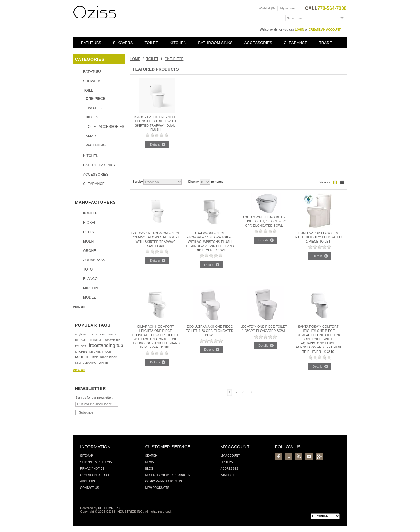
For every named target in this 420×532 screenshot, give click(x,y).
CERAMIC (81, 340)
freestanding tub (106, 345)
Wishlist (227, 475)
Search (151, 456)
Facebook (278, 457)
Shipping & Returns (96, 462)
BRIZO (112, 334)
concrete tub (112, 340)
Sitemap (87, 456)
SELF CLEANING (86, 363)
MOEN (88, 241)
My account (288, 8)
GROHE (90, 251)
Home (135, 59)
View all (79, 307)
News (149, 462)
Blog (149, 469)
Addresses (230, 469)
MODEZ (90, 297)
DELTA (89, 232)
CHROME (96, 340)
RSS (299, 457)
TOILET (151, 43)
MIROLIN (90, 288)
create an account (325, 30)
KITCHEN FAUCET (101, 352)
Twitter (289, 457)
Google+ (319, 457)
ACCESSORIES (258, 43)
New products (157, 488)
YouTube (309, 457)
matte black (108, 357)
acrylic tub (81, 334)
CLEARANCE (296, 43)
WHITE (104, 363)
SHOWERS (123, 43)
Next (250, 392)
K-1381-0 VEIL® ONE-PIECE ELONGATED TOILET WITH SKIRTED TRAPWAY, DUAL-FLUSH (155, 123)
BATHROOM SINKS (215, 43)
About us (88, 481)
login (300, 30)
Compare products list (164, 481)
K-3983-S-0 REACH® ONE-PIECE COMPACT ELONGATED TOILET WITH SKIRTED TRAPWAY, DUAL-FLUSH (155, 239)
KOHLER (90, 213)
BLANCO (90, 279)
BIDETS (92, 117)
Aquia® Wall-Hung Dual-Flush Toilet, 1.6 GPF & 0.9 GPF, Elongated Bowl (264, 221)
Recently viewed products (167, 475)
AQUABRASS (94, 260)
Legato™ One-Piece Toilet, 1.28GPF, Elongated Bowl (264, 329)
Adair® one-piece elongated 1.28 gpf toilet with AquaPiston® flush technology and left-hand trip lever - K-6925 (210, 241)
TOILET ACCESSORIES (105, 127)
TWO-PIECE (96, 108)
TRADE (326, 43)
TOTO (88, 269)
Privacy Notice (92, 469)
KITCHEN (178, 43)
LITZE (94, 357)
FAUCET (81, 346)
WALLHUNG (96, 145)
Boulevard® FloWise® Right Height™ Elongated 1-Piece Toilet (318, 237)
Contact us (90, 488)
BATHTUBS (91, 43)
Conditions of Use (95, 475)
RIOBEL (90, 223)
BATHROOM (97, 334)
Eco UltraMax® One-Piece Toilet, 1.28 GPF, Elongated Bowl (210, 331)
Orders (227, 462)
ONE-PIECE (96, 99)
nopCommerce (110, 508)
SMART (92, 136)
